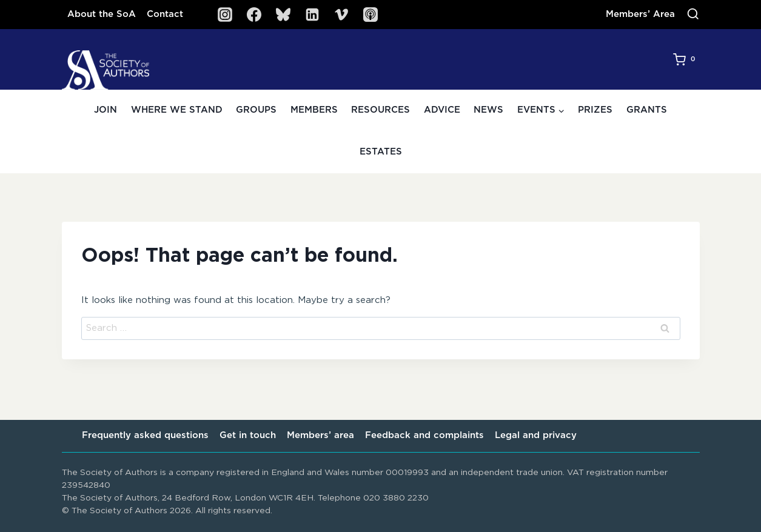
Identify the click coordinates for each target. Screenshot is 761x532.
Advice (442, 110)
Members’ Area (640, 14)
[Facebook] (254, 15)
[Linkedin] (312, 15)
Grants (647, 110)
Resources (380, 110)
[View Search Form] (693, 15)
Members (314, 110)
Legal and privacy (536, 435)
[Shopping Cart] (686, 59)
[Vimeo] (341, 15)
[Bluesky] (283, 15)
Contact (165, 14)
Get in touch (248, 435)
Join (106, 110)
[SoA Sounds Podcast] (370, 15)
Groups (256, 110)
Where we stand (177, 110)
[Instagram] (225, 15)
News (488, 110)
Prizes (595, 110)
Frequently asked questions (145, 435)
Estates (381, 152)
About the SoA (102, 14)
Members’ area (320, 435)
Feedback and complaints (424, 435)
